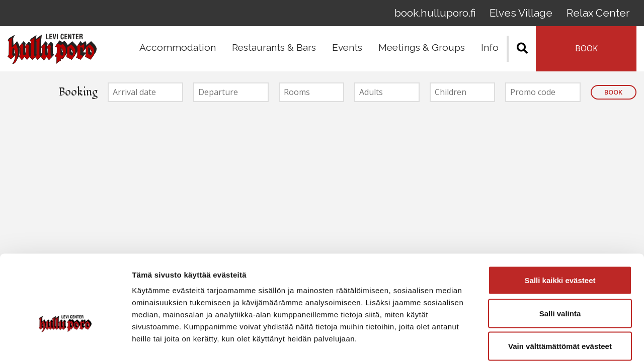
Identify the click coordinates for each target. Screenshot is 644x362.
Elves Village (530, 15)
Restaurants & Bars (274, 51)
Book (613, 96)
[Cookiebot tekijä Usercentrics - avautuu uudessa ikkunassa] (65, 342)
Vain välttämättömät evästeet (560, 296)
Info (490, 51)
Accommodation (178, 51)
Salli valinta (560, 263)
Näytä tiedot (538, 342)
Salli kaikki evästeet (560, 230)
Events (347, 51)
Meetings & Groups (422, 51)
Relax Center (601, 15)
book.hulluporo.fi (450, 15)
